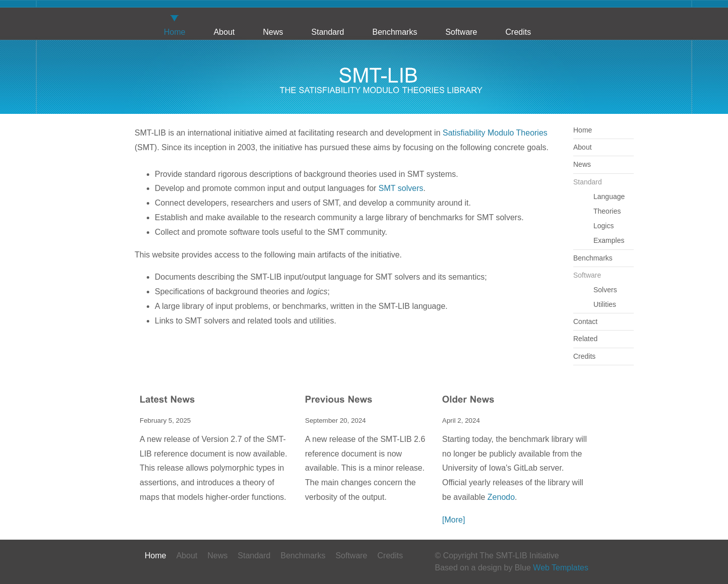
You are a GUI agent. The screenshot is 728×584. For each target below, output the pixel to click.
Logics (603, 226)
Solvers (605, 290)
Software (461, 32)
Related (585, 339)
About (224, 32)
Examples (609, 240)
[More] (453, 520)
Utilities (605, 304)
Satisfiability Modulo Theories (495, 133)
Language (609, 197)
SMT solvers (401, 188)
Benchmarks (395, 32)
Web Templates (561, 568)
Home (175, 32)
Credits (519, 32)
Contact (585, 321)
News (273, 32)
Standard (328, 32)
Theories (607, 211)
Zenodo (501, 497)
